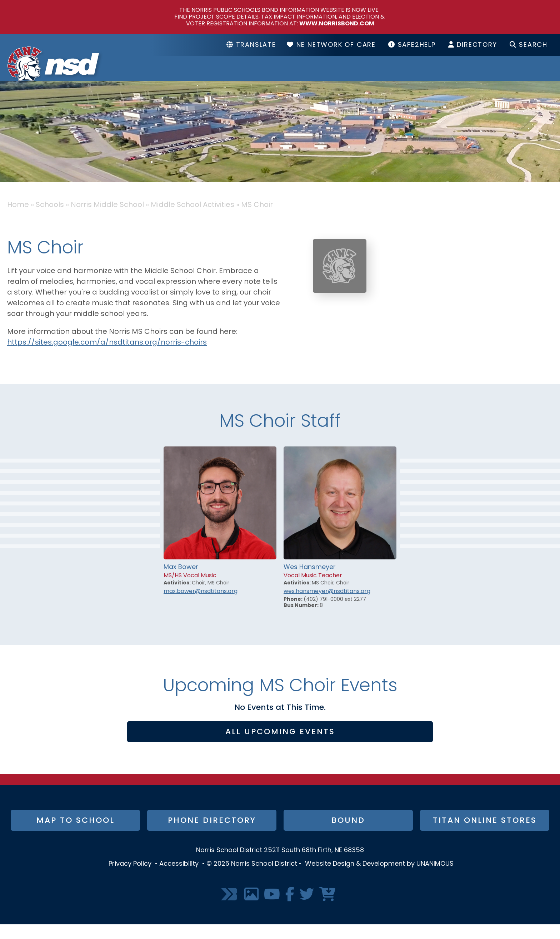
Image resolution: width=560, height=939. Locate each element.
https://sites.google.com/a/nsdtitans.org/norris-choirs (107, 357)
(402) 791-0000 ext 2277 (335, 614)
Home (18, 219)
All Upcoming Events (280, 747)
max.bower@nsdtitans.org (201, 606)
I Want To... (518, 75)
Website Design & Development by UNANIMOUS (379, 878)
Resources (431, 75)
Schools (351, 75)
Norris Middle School (107, 219)
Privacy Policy (130, 878)
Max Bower (181, 582)
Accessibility (179, 878)
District (279, 75)
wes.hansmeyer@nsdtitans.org (327, 606)
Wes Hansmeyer (310, 582)
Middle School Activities (192, 219)
